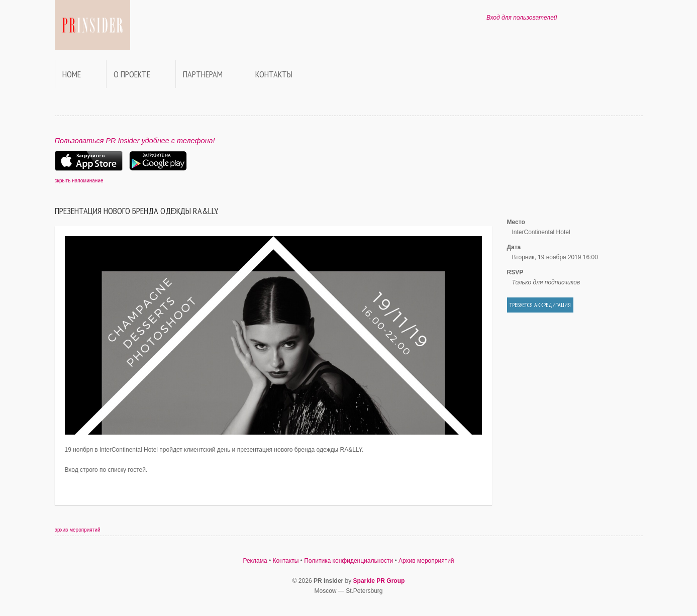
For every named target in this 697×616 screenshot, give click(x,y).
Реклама (255, 561)
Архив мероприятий (426, 561)
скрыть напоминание (79, 181)
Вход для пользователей (522, 18)
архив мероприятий (78, 530)
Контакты (274, 74)
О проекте (132, 74)
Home (72, 74)
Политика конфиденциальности (348, 561)
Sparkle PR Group (379, 581)
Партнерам (203, 74)
